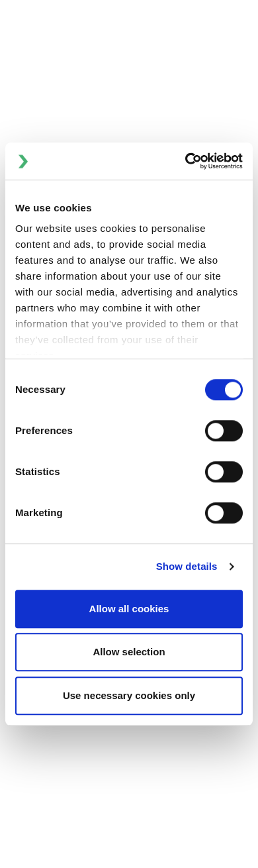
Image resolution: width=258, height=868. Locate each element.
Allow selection (129, 652)
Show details (187, 566)
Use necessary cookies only (129, 695)
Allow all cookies (129, 609)
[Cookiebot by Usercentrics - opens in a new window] (186, 161)
